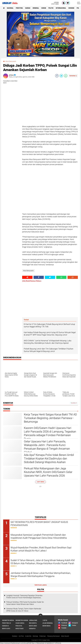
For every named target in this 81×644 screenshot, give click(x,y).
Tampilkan (74, 403)
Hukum (44, 8)
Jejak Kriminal (48, 623)
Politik (51, 8)
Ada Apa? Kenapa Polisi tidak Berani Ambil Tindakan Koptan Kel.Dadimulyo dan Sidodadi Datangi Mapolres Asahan (49, 459)
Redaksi (15, 636)
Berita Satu (6, 629)
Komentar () (73, 76)
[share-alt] (27, 277)
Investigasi (20, 629)
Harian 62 (5, 626)
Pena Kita (19, 626)
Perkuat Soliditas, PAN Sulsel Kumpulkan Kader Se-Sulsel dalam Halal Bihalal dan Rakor (25, 603)
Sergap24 (32, 629)
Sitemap (35, 636)
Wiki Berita (33, 623)
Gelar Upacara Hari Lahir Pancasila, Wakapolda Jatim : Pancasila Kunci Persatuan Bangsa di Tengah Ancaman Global (47, 447)
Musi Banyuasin (11, 61)
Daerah (28, 8)
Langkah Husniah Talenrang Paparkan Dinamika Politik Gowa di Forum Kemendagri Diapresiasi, (24, 597)
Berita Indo (33, 626)
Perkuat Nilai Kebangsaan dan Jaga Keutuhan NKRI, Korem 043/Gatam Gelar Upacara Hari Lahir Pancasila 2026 (48, 472)
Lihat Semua (40, 482)
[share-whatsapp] (66, 76)
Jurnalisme (33, 620)
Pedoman (43, 636)
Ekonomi (71, 8)
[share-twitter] (61, 76)
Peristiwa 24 (6, 623)
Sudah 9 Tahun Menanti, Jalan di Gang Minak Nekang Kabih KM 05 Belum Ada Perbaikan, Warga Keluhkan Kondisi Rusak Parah (43, 562)
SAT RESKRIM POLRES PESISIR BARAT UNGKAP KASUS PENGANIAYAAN (39, 524)
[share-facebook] (57, 76)
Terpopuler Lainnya (40, 585)
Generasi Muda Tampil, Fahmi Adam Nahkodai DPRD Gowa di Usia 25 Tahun (24, 610)
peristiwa (19, 8)
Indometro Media (8, 620)
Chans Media (20, 623)
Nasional (10, 8)
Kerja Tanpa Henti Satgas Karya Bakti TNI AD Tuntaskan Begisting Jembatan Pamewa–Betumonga (50, 418)
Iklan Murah (65, 636)
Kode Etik (28, 636)
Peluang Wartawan (53, 636)
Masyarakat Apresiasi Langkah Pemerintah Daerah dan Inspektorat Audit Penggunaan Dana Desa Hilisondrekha (39, 536)
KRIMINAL (36, 8)
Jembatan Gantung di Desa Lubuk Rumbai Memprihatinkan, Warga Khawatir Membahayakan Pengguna (41, 575)
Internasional (61, 8)
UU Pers (21, 636)
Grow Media (46, 626)
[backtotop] (40, 616)
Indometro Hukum (22, 620)
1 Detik (45, 620)
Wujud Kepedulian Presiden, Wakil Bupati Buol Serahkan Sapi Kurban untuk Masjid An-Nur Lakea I (41, 549)
